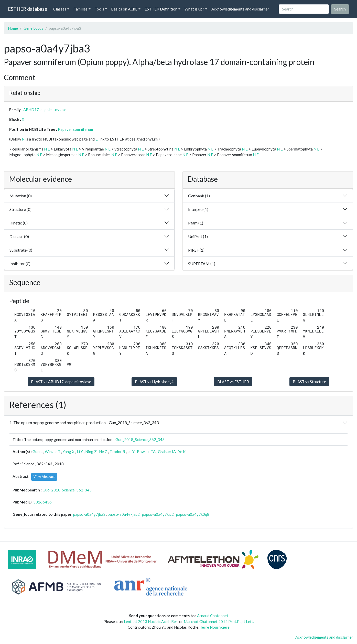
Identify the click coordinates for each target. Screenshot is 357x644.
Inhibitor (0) (20, 264)
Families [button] (80, 9)
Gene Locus (33, 28)
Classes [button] (60, 9)
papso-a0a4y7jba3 (89, 514)
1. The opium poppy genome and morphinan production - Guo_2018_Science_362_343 (84, 422)
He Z (103, 452)
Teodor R (117, 452)
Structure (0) (20, 209)
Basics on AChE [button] (124, 9)
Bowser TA (146, 452)
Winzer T (53, 452)
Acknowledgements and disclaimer (240, 9)
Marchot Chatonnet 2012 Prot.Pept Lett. (219, 621)
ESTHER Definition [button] (161, 9)
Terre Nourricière (215, 627)
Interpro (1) (198, 209)
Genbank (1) (199, 196)
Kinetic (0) (19, 223)
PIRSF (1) (196, 250)
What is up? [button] (194, 9)
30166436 (42, 502)
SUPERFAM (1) (202, 264)
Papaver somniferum (75, 129)
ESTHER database (28, 9)
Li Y (80, 452)
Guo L (37, 452)
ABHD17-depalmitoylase (45, 110)
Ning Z (91, 452)
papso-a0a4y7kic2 (158, 514)
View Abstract (44, 477)
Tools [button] (99, 9)
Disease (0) (19, 236)
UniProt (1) (198, 236)
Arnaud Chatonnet (213, 616)
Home (13, 28)
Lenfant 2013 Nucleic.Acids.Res (151, 621)
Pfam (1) (196, 223)
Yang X (69, 452)
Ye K (182, 452)
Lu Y (131, 452)
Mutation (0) (21, 196)
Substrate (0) (21, 250)
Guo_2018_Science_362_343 (140, 439)
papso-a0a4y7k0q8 (193, 514)
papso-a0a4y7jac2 (124, 514)
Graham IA (167, 452)
